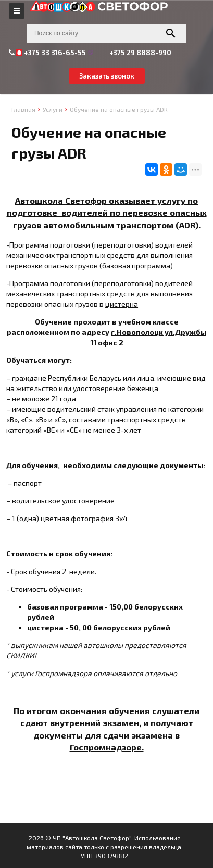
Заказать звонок (107, 76)
